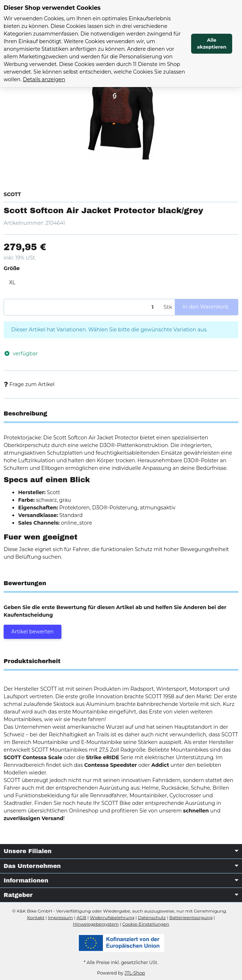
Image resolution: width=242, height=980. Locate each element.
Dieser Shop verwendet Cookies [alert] (52, 8)
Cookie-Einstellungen (146, 924)
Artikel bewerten (33, 632)
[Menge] (82, 307)
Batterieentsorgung (191, 917)
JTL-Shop (135, 973)
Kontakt (36, 917)
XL (12, 282)
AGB (82, 917)
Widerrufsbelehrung (112, 917)
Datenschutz (152, 917)
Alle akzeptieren (212, 44)
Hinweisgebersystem (96, 924)
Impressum (61, 917)
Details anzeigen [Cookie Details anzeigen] (44, 79)
